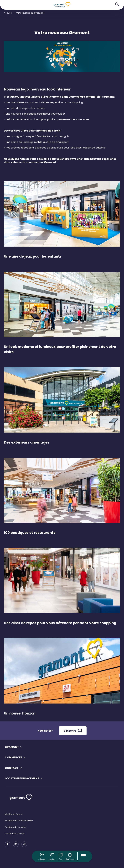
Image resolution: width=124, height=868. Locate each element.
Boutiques (70, 856)
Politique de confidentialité (19, 821)
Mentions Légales (14, 814)
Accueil (8, 13)
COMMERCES (14, 757)
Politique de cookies (15, 827)
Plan (61, 856)
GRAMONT (12, 747)
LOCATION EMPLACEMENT (22, 778)
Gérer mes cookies (15, 834)
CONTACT (12, 768)
